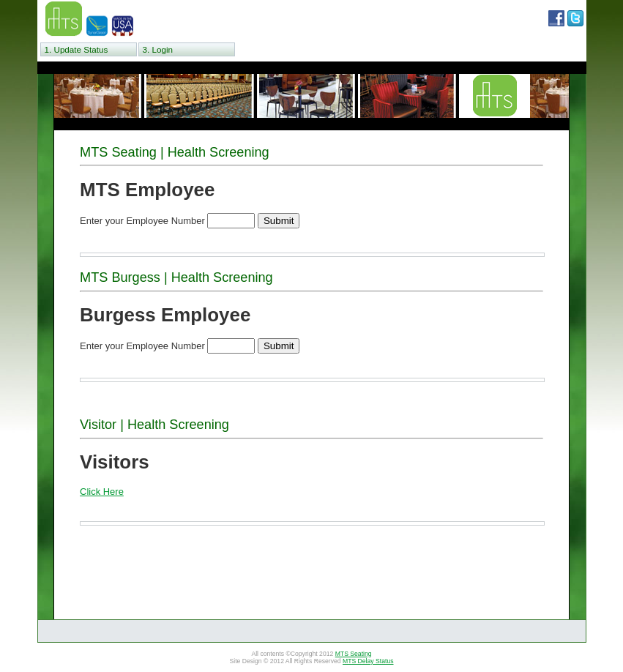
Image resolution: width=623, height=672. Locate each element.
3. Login (158, 49)
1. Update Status (77, 49)
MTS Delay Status (368, 661)
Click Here (102, 492)
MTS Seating (354, 654)
